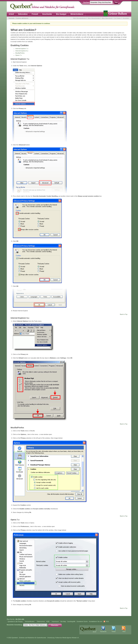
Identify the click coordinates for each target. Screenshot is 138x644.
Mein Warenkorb (107, 18)
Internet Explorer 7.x (22, 49)
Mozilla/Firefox (20, 53)
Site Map (63, 621)
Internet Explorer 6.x (22, 51)
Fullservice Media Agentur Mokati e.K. (67, 638)
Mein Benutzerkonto (80, 18)
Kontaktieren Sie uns (96, 621)
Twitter (114, 632)
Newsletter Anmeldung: (15, 625)
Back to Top (124, 314)
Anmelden (126, 18)
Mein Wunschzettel (94, 18)
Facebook (103, 632)
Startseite (11, 18)
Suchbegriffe (71, 621)
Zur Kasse (117, 18)
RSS (107, 621)
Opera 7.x (19, 55)
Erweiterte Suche (82, 621)
